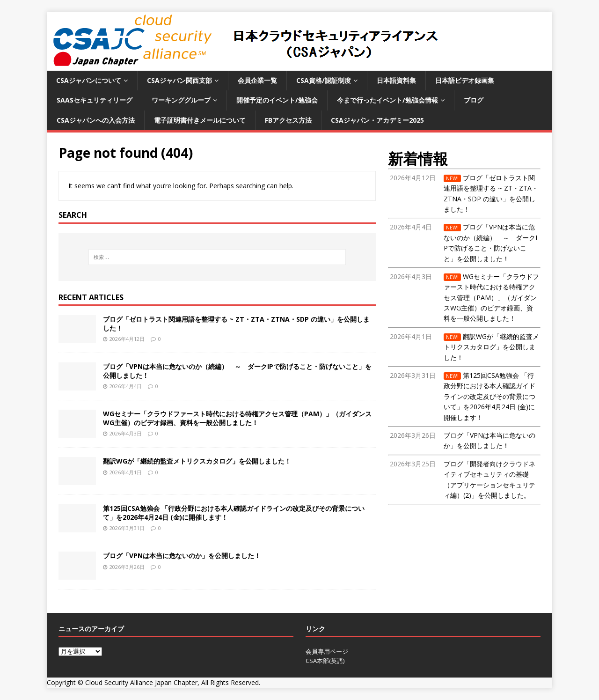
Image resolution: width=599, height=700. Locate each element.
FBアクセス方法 (288, 120)
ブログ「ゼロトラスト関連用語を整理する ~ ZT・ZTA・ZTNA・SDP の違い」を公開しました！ (236, 323)
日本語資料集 (396, 80)
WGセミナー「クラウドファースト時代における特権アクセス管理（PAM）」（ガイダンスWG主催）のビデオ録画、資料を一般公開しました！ (237, 418)
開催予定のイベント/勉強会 (277, 100)
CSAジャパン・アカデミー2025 (377, 120)
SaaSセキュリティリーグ (95, 100)
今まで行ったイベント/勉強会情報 (387, 100)
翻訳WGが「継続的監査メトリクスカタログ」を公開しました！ (197, 461)
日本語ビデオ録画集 (465, 80)
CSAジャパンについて (89, 80)
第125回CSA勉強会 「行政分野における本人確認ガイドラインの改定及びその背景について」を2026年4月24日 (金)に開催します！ (234, 512)
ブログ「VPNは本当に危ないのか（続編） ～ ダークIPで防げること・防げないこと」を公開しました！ (237, 371)
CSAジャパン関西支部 (179, 80)
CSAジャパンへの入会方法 (96, 120)
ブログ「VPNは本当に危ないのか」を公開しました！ (182, 556)
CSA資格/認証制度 (324, 80)
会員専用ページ (327, 651)
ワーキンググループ (181, 100)
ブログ (474, 100)
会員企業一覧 (257, 80)
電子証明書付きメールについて (200, 120)
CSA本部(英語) (325, 661)
